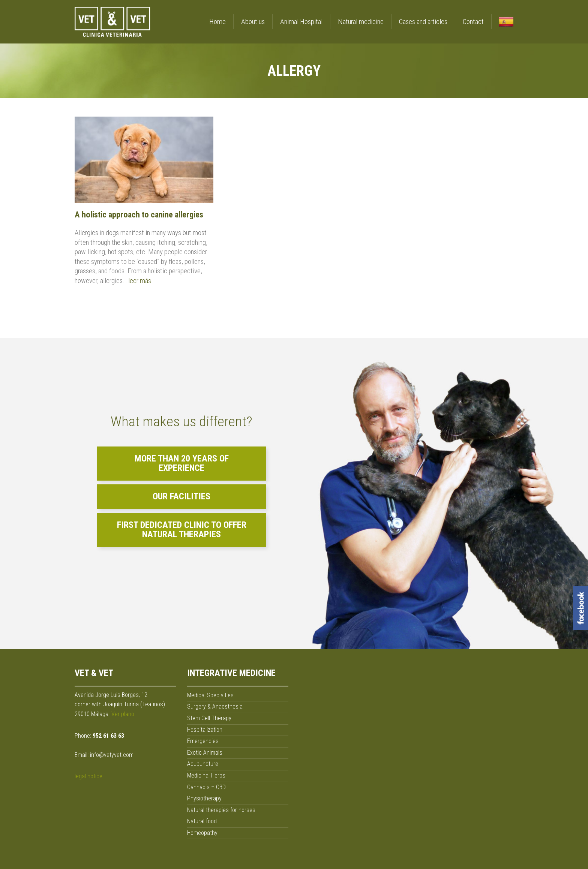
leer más (140, 281)
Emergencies (203, 741)
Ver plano (123, 714)
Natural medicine (361, 22)
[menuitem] (502, 20)
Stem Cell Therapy (209, 718)
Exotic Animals (205, 753)
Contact (473, 22)
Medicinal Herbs (206, 775)
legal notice (88, 776)
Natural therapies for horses (221, 810)
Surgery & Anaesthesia (215, 706)
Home (217, 22)
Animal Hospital (301, 22)
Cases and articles (423, 22)
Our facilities (181, 496)
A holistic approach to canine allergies (139, 214)
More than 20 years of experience (182, 463)
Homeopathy (202, 833)
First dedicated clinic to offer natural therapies (182, 530)
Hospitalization (205, 730)
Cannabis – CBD (206, 787)
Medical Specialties (210, 695)
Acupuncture (203, 764)
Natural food (202, 821)
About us (253, 22)
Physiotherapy (204, 798)
